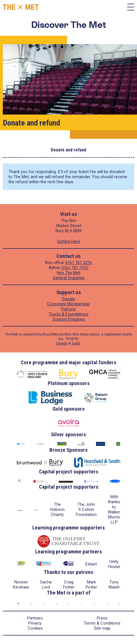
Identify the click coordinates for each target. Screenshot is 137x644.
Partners (35, 618)
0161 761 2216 (79, 263)
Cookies (35, 628)
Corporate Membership (68, 304)
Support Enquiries (69, 319)
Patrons (68, 309)
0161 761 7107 (75, 268)
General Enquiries (69, 278)
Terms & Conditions (102, 623)
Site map (102, 628)
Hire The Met (68, 273)
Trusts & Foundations (68, 314)
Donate (69, 299)
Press (102, 618)
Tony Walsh (114, 585)
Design (62, 343)
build (76, 343)
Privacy (35, 623)
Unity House (114, 564)
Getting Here (68, 241)
